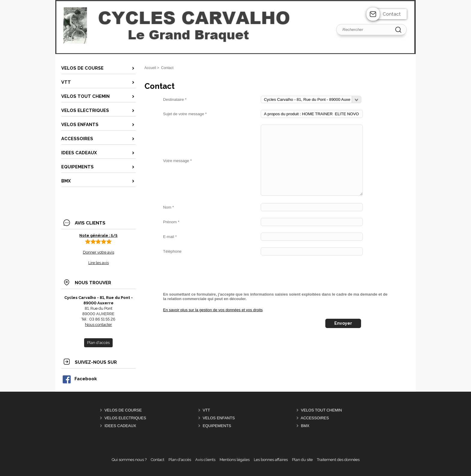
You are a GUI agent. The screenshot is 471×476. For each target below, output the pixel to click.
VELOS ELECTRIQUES (125, 418)
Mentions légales (235, 460)
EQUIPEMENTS (217, 426)
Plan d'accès (180, 460)
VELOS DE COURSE (123, 410)
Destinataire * (175, 99)
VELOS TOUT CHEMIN (322, 410)
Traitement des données (338, 460)
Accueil (150, 68)
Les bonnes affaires (271, 460)
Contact (392, 14)
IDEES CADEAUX (120, 426)
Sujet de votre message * (185, 114)
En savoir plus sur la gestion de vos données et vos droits (213, 310)
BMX (305, 426)
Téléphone (172, 251)
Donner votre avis (99, 252)
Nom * (169, 207)
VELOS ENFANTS (219, 418)
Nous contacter (99, 325)
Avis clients (205, 460)
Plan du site (302, 460)
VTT (207, 410)
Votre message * (177, 161)
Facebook (79, 379)
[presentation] (209, 274)
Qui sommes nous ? (129, 460)
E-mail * (170, 237)
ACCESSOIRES (315, 418)
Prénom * (171, 222)
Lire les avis (99, 263)
